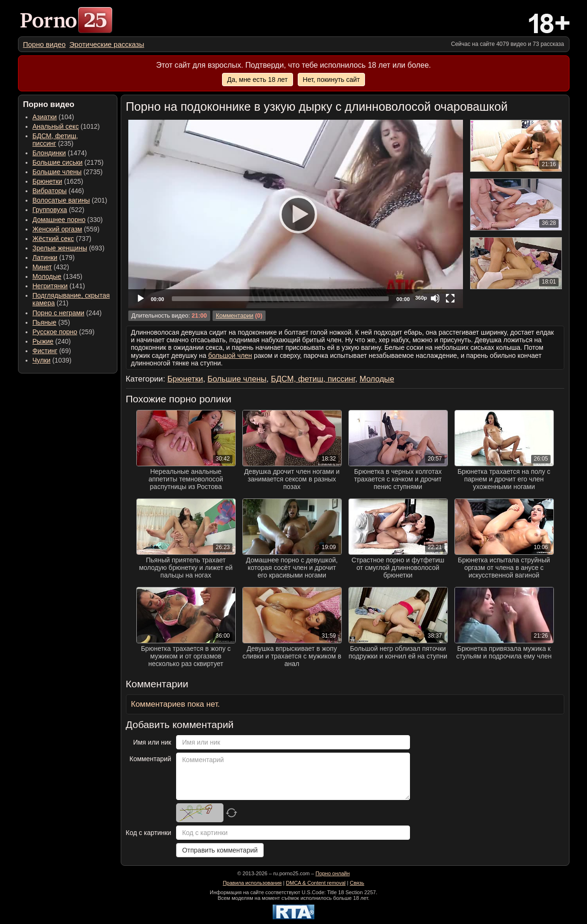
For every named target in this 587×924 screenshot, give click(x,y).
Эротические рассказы (107, 44)
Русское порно (55, 332)
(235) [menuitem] (55, 140)
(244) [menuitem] (67, 313)
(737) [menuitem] (62, 239)
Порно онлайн (332, 873)
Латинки (45, 258)
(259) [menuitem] (64, 332)
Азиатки (45, 117)
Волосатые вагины (61, 200)
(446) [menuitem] (58, 191)
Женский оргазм (58, 229)
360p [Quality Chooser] (421, 298)
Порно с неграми (59, 313)
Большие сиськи (58, 162)
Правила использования (252, 883)
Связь (357, 883)
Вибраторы (50, 191)
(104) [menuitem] (53, 117)
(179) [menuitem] (54, 258)
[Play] (295, 214)
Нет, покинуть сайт (332, 80)
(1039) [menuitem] (52, 360)
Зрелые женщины (60, 248)
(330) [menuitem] (68, 220)
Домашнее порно (59, 220)
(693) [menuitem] (69, 248)
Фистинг (45, 351)
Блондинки (49, 153)
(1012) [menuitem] (66, 126)
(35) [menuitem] (51, 322)
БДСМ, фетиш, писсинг (55, 140)
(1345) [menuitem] (58, 276)
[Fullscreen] (450, 298)
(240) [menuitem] (52, 341)
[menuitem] (44, 44)
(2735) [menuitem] (68, 172)
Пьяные (45, 322)
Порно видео (44, 44)
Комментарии (235, 316)
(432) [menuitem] (51, 267)
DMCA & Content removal (316, 883)
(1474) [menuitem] (60, 153)
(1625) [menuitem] (58, 181)
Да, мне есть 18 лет (258, 80)
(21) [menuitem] (71, 299)
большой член (230, 355)
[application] (296, 214)
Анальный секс (56, 126)
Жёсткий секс (53, 239)
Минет (42, 267)
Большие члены (57, 172)
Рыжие (43, 341)
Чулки (42, 360)
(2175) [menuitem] (68, 162)
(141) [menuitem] (59, 286)
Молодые (47, 276)
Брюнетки (48, 181)
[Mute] (435, 298)
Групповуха (50, 210)
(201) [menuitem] (70, 200)
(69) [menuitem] (52, 351)
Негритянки (50, 286)
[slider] (280, 299)
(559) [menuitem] (66, 229)
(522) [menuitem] (59, 210)
